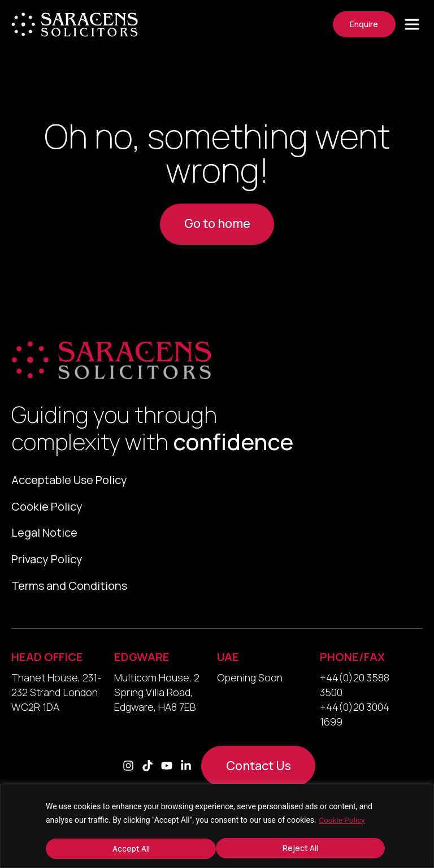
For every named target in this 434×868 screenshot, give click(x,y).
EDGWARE (142, 661)
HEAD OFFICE (47, 661)
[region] (217, 826)
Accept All (303, 848)
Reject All (130, 848)
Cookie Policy (342, 821)
